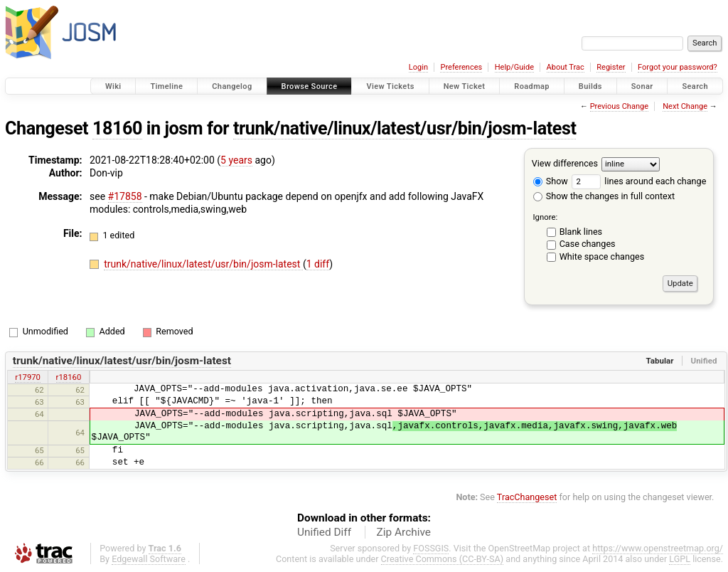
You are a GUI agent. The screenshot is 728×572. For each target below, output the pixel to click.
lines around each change (639, 181)
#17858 (125, 196)
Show (551, 181)
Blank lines (581, 232)
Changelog (232, 86)
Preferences (461, 67)
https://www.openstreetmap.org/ (658, 548)
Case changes (588, 244)
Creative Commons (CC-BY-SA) (443, 559)
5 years (236, 160)
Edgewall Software (149, 559)
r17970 (28, 377)
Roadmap (532, 86)
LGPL (680, 559)
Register (611, 67)
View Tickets (390, 86)
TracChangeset (527, 497)
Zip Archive (404, 532)
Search (695, 86)
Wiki (113, 86)
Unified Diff (324, 532)
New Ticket (465, 86)
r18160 (69, 377)
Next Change (685, 106)
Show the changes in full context (604, 196)
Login (418, 67)
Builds (590, 86)
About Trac (566, 67)
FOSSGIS (431, 548)
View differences (565, 163)
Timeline (166, 86)
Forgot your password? (678, 67)
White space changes (602, 256)
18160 (117, 128)
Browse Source (310, 86)
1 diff (318, 264)
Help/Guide (514, 67)
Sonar (642, 86)
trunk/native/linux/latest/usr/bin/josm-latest (405, 128)
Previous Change (619, 106)
